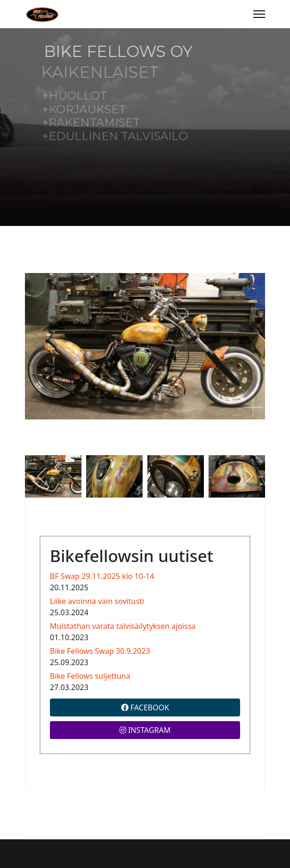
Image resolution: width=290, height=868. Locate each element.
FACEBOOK (145, 707)
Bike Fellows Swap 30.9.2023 (100, 651)
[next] (247, 476)
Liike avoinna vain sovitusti (97, 601)
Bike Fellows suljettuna (90, 676)
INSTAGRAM (145, 730)
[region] (145, 127)
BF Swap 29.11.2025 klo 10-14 (102, 576)
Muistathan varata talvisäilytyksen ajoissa (123, 626)
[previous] (43, 476)
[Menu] (259, 14)
